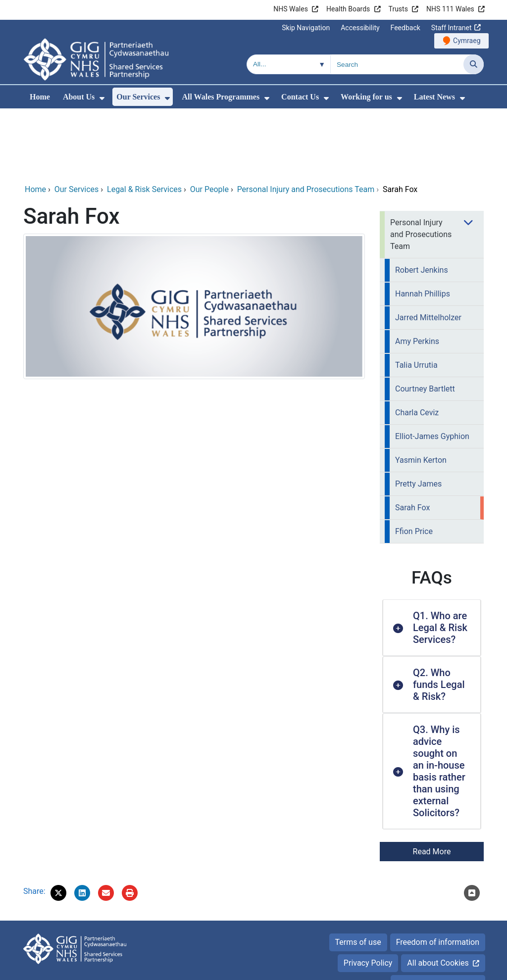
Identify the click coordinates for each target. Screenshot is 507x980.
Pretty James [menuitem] (418, 416)
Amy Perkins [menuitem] (417, 274)
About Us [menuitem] (79, 97)
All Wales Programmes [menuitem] (221, 97)
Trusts (398, 9)
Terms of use (358, 875)
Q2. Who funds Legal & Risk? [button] (439, 617)
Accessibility (360, 28)
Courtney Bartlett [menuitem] (425, 321)
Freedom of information (438, 875)
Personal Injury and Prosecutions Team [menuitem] (421, 167)
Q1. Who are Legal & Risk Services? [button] (440, 560)
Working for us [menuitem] (366, 97)
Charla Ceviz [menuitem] (417, 345)
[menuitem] (102, 98)
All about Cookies (438, 896)
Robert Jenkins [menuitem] (422, 203)
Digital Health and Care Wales (432, 967)
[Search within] (289, 64)
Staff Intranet (452, 28)
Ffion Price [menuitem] (414, 464)
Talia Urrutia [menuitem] (416, 298)
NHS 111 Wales (450, 9)
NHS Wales (291, 9)
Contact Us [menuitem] (300, 97)
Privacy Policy (368, 896)
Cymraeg (467, 41)
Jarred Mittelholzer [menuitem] (428, 250)
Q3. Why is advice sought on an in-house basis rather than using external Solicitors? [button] (439, 704)
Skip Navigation (306, 28)
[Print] (130, 826)
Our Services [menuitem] (138, 97)
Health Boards (348, 9)
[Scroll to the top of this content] (472, 826)
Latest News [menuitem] (434, 97)
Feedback (406, 28)
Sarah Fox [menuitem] (412, 440)
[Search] (474, 64)
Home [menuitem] (40, 97)
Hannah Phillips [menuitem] (423, 226)
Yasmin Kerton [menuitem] (421, 393)
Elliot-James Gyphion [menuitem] (432, 369)
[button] (58, 826)
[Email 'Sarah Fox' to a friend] (106, 826)
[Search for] (397, 64)
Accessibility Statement (438, 916)
